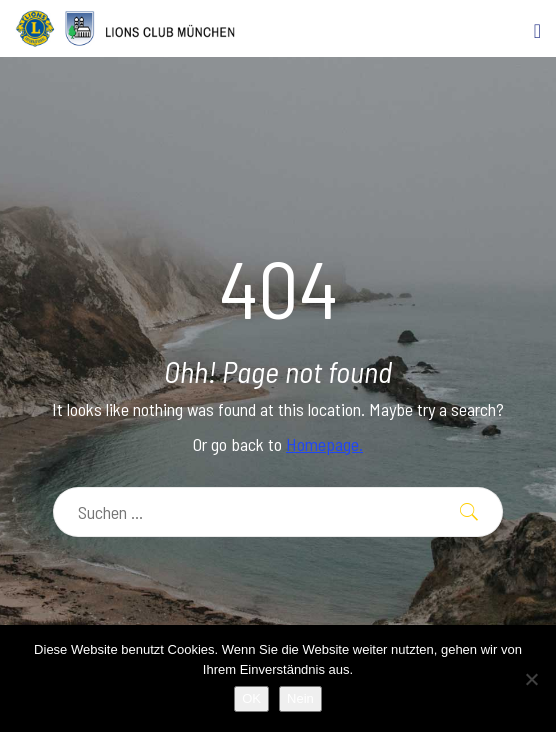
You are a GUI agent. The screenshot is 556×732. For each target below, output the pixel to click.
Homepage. (324, 444)
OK (251, 698)
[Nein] (531, 679)
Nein (300, 698)
